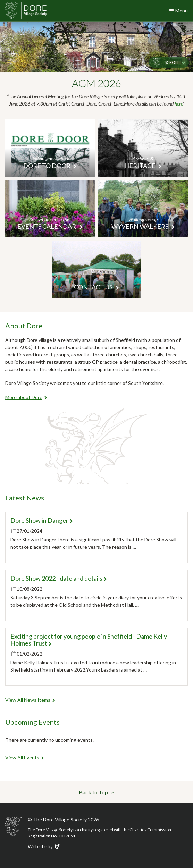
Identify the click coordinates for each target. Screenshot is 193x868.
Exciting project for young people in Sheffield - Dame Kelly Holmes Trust (89, 640)
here (179, 104)
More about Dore (24, 397)
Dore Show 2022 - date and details (56, 578)
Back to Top (96, 792)
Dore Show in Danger (39, 520)
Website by (44, 846)
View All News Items (28, 700)
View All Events (22, 757)
